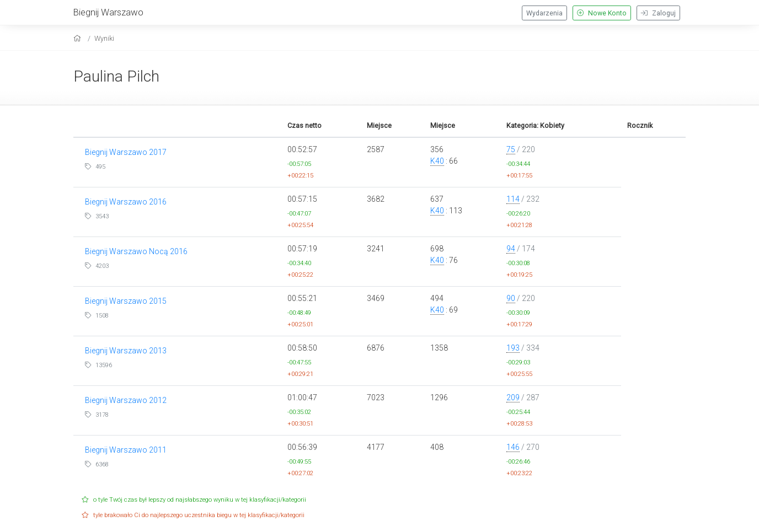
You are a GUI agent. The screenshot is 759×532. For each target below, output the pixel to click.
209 (513, 397)
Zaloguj (658, 13)
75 (511, 149)
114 (513, 199)
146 (513, 447)
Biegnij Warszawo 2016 (126, 202)
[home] (79, 38)
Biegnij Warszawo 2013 (126, 351)
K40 (437, 161)
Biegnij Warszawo (108, 12)
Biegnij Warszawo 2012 (126, 400)
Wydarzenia (544, 13)
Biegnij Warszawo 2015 (126, 301)
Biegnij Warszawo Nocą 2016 (136, 251)
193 (513, 348)
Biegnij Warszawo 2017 (126, 152)
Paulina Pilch (116, 76)
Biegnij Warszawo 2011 (126, 450)
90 (511, 298)
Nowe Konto (602, 13)
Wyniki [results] (104, 38)
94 (511, 249)
